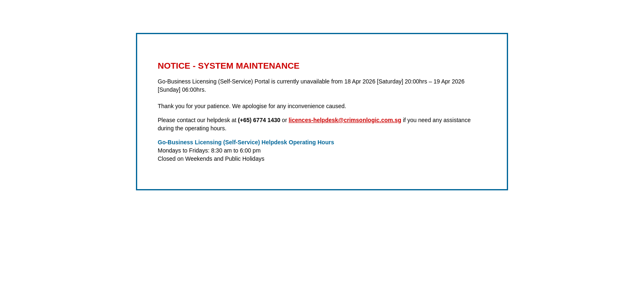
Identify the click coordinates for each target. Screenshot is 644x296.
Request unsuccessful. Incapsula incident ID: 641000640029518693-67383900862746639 (322, 148)
